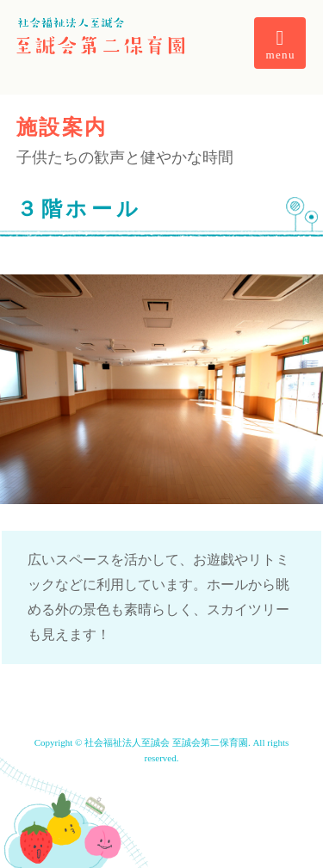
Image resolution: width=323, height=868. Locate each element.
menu (281, 44)
